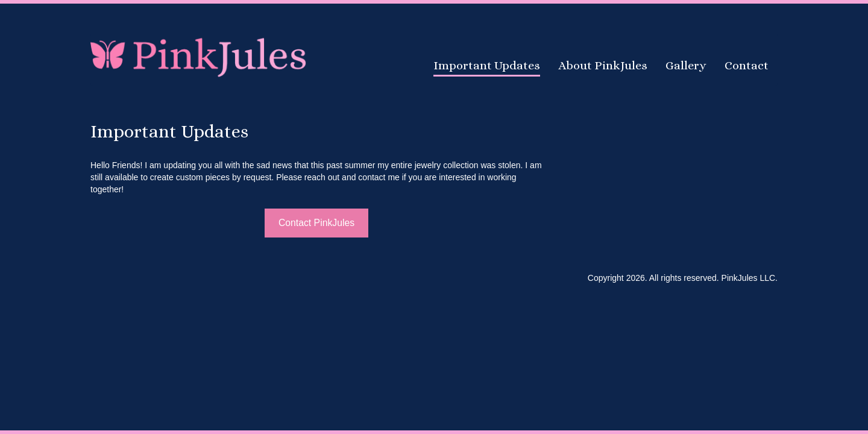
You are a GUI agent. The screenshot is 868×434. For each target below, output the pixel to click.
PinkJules (199, 56)
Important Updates (487, 65)
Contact (747, 65)
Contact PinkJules (316, 223)
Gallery (686, 65)
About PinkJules (603, 65)
